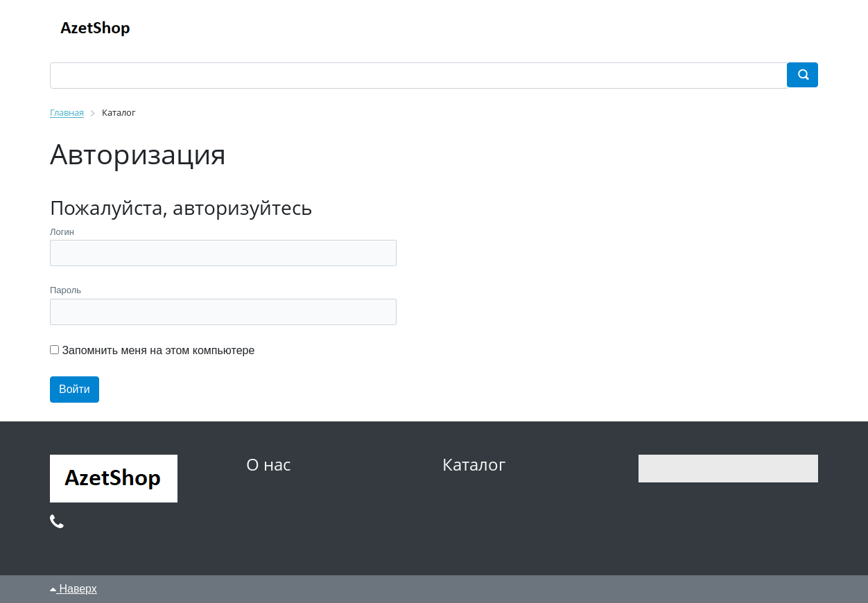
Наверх (73, 589)
